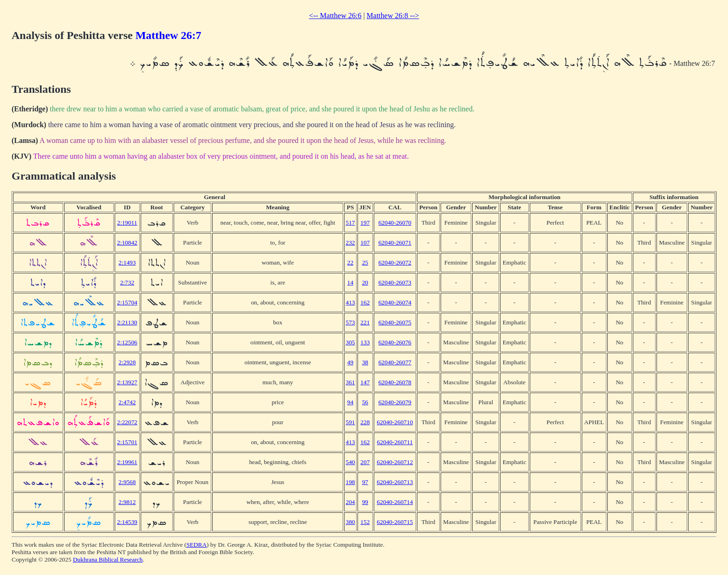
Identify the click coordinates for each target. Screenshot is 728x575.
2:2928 (127, 362)
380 (351, 522)
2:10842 (127, 242)
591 (351, 422)
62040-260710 (395, 422)
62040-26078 (395, 382)
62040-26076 (395, 342)
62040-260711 (395, 442)
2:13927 (127, 382)
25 (365, 262)
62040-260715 (395, 522)
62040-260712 (395, 462)
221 (365, 322)
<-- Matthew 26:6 (335, 16)
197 (365, 223)
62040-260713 (395, 482)
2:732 (127, 282)
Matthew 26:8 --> (393, 16)
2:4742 (127, 402)
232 (351, 242)
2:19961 (127, 462)
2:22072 (127, 422)
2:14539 (127, 522)
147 (365, 382)
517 (351, 223)
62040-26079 (395, 402)
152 (365, 522)
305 (351, 342)
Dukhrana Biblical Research (108, 559)
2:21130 (127, 322)
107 (365, 242)
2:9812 (127, 502)
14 (350, 282)
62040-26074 (395, 302)
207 (365, 462)
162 (365, 302)
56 (365, 402)
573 (351, 322)
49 (350, 362)
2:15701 (127, 442)
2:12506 (127, 342)
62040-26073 (395, 282)
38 (365, 362)
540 (351, 462)
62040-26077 (395, 362)
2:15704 (127, 302)
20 (365, 282)
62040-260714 (395, 502)
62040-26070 (395, 223)
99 (365, 502)
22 (350, 262)
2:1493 (127, 262)
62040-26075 (395, 322)
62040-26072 (395, 262)
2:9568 (127, 482)
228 (365, 422)
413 (351, 302)
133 (365, 342)
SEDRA (196, 545)
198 (351, 482)
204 (351, 502)
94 (350, 402)
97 (365, 482)
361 (351, 382)
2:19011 (127, 223)
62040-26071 (395, 242)
